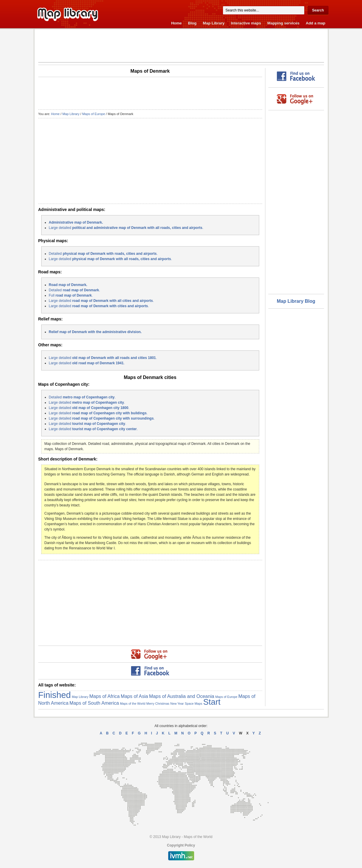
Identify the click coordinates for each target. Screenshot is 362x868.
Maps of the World (133, 704)
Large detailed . (126, 228)
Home (176, 23)
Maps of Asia (134, 696)
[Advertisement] (181, 45)
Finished (55, 695)
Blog (192, 23)
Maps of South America (94, 703)
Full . (71, 295)
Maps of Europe (94, 114)
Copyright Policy (181, 845)
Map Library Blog (296, 301)
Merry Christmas (158, 704)
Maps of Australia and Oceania (182, 696)
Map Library (214, 23)
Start (212, 702)
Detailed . (103, 254)
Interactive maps (246, 23)
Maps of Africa (104, 696)
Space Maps (193, 704)
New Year (177, 704)
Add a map (315, 23)
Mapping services (284, 23)
